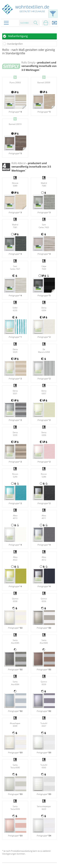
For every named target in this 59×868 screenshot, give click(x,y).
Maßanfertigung (18, 36)
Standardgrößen (15, 44)
